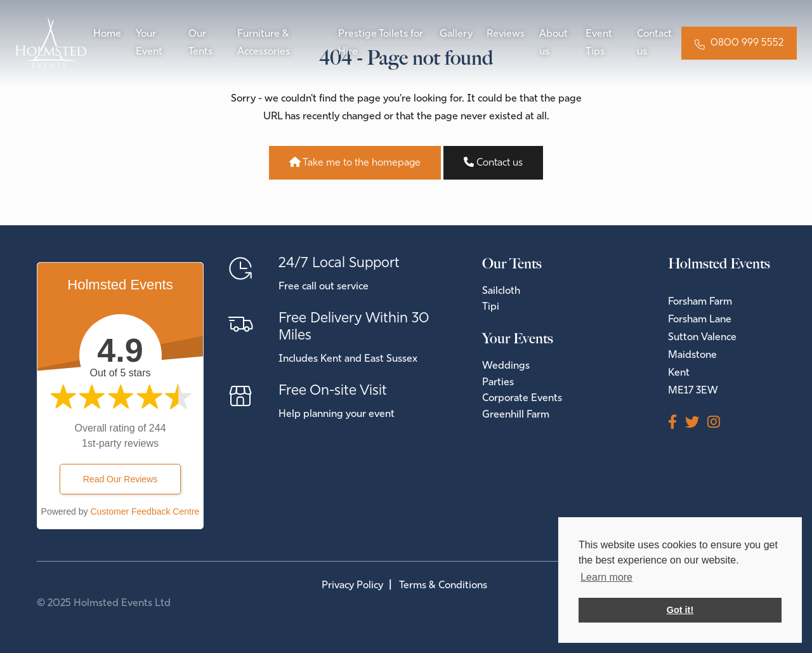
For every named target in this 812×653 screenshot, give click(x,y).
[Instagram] (718, 424)
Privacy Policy (352, 586)
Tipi (491, 307)
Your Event (149, 43)
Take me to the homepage (355, 162)
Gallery (456, 34)
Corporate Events (522, 399)
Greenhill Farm (516, 415)
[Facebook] (677, 424)
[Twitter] (696, 424)
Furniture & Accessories (264, 43)
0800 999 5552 (747, 43)
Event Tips (599, 43)
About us (553, 43)
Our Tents (200, 43)
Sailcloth (501, 291)
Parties (498, 383)
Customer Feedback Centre (145, 511)
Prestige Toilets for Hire (381, 43)
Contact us (654, 43)
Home (107, 34)
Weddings (506, 366)
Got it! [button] (680, 610)
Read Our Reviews (121, 479)
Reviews (506, 34)
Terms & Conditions (443, 586)
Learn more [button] (606, 577)
